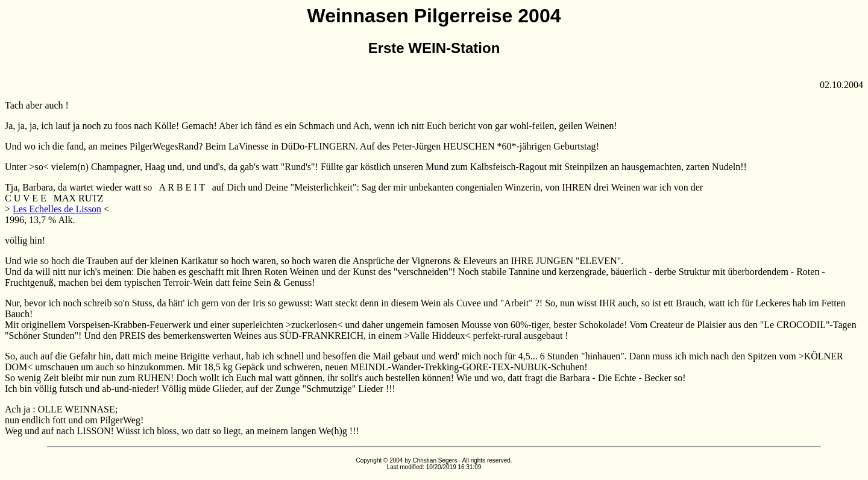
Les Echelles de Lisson (57, 209)
